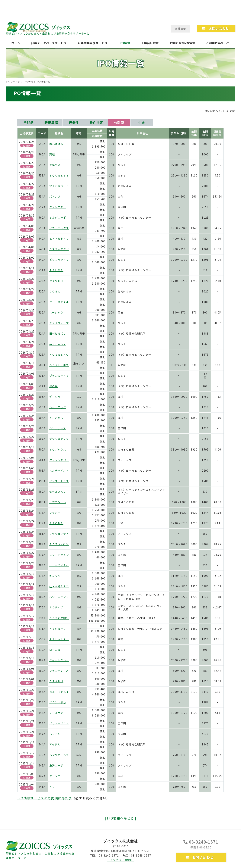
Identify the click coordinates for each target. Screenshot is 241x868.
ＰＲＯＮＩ (56, 523)
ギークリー (56, 397)
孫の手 (54, 386)
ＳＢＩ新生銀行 (59, 618)
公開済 (119, 122)
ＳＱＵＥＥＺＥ (59, 175)
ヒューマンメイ (59, 692)
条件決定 (96, 122)
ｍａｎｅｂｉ (58, 344)
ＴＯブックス (58, 449)
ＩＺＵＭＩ (56, 270)
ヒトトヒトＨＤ (59, 239)
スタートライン (59, 555)
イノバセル (56, 418)
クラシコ (55, 776)
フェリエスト (58, 207)
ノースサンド (58, 713)
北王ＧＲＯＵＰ (59, 186)
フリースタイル (59, 302)
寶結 (52, 154)
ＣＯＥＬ (55, 291)
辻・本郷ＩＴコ (59, 586)
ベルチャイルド (59, 470)
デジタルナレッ (59, 439)
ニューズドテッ (59, 565)
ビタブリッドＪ (59, 260)
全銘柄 (29, 122)
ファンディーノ (59, 671)
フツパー (55, 513)
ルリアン (55, 734)
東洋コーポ (56, 765)
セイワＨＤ (56, 281)
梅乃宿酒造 (56, 144)
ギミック (55, 576)
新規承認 (51, 122)
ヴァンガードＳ (59, 376)
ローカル (55, 650)
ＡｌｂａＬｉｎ (59, 639)
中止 (142, 122)
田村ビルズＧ (58, 333)
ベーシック (56, 312)
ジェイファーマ (59, 323)
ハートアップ (58, 407)
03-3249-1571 (201, 842)
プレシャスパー (59, 460)
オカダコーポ (58, 217)
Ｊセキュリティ (59, 534)
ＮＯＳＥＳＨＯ (59, 354)
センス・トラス (59, 481)
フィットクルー (59, 660)
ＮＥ (52, 787)
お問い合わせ (200, 857)
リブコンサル (58, 502)
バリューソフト (59, 723)
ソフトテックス (59, 228)
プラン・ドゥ (58, 702)
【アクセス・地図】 (121, 860)
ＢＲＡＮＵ (56, 681)
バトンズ (55, 196)
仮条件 (74, 122)
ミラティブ (56, 607)
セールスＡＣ (58, 492)
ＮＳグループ (58, 629)
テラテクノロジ (59, 544)
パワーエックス (59, 597)
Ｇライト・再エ (59, 365)
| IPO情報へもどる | (121, 818)
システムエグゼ (59, 249)
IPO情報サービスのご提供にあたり (45, 798)
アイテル (55, 744)
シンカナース (58, 428)
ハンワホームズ (59, 755)
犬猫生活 (55, 165)
